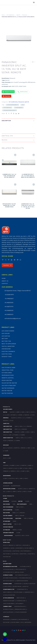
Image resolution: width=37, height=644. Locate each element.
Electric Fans (7, 354)
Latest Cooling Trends (9, 604)
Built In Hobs (6, 504)
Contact (5, 283)
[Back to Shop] (33, 62)
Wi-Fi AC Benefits (20, 604)
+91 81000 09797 (9, 295)
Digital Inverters (8, 346)
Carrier (18, 412)
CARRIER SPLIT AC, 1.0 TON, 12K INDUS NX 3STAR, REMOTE (9, 176)
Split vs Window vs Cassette (22, 575)
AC (23, 105)
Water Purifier (7, 393)
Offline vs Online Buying (21, 612)
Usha (34, 448)
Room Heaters (7, 380)
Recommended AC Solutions (10, 566)
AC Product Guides (8, 575)
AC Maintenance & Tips (9, 589)
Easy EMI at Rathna (17, 586)
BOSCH (22, 507)
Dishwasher (6, 349)
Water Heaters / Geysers (9, 489)
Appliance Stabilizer (8, 533)
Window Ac (6, 418)
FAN (22, 622)
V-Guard (6, 451)
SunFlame (22, 516)
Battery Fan (6, 341)
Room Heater (6, 486)
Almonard (6, 465)
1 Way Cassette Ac (8, 426)
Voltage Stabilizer (9, 385)
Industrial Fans (8, 370)
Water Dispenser (8, 388)
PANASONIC (22, 513)
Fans (4, 463)
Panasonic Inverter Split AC (10, 110)
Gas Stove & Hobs (7, 551)
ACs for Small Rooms (25, 566)
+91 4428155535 (9, 303)
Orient (29, 448)
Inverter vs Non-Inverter (22, 581)
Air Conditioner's (8, 409)
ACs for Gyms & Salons (8, 569)
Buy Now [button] (6, 96)
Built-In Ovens (6, 554)
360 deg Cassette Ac (8, 438)
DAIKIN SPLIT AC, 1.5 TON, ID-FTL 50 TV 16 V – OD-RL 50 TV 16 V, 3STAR (28, 206)
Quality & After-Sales (8, 612)
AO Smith (5, 478)
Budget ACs (26, 586)
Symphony (23, 448)
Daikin (23, 412)
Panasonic (25, 15)
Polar (26, 468)
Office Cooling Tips (20, 569)
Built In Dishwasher (8, 507)
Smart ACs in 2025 (21, 598)
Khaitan (11, 468)
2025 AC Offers (8, 586)
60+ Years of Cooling (8, 609)
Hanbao (30, 465)
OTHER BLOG (6, 617)
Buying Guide (6, 542)
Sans (15, 524)
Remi (30, 468)
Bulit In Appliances (25, 551)
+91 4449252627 (9, 299)
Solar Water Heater (9, 383)
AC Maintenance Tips (22, 589)
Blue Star (11, 478)
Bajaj (5, 448)
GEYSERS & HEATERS (8, 483)
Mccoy (16, 468)
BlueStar (12, 412)
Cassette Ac (6, 423)
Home (3, 15)
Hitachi (32, 412)
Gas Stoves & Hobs (8, 368)
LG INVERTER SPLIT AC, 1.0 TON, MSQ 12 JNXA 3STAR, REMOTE (28, 176)
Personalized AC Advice (20, 609)
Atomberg (12, 465)
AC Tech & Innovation (8, 598)
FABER (21, 478)
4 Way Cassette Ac (8, 432)
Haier (27, 412)
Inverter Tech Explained (9, 601)
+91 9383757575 (9, 307)
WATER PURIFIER (28, 622)
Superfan (13, 471)
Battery (5, 339)
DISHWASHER (14, 619)
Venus (28, 471)
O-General (20, 415)
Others (5, 498)
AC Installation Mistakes (9, 595)
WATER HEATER (6, 619)
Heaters (12, 548)
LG (18, 513)
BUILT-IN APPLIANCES (23, 619)
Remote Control (8, 378)
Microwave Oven (8, 375)
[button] (3, 126)
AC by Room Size (18, 584)
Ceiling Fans (31, 554)
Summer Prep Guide (29, 592)
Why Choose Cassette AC (9, 581)
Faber (9, 458)
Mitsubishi (13, 415)
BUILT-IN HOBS (6, 622)
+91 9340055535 (9, 310)
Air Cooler (6, 333)
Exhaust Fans (7, 357)
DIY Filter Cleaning (18, 592)
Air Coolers (26, 545)
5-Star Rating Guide (21, 601)
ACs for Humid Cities (8, 572)
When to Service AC (8, 592)
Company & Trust (7, 606)
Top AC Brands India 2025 (25, 578)
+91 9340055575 (9, 314)
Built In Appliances (22, 504)
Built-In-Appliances (9, 344)
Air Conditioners (11, 15)
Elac (4, 491)
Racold (20, 491)
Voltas (33, 415)
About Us (5, 281)
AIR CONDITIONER (7, 564)
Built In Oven (6, 513)
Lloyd (8, 415)
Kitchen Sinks (7, 373)
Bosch (5, 458)
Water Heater (7, 391)
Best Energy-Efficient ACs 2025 (10, 578)
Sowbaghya (6, 471)
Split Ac (5, 412)
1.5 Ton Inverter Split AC (13, 105)
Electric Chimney (28, 548)
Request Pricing (8, 92)
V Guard (23, 471)
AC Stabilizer (6, 530)
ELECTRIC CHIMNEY (15, 622)
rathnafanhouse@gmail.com (13, 318)
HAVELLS (26, 478)
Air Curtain (6, 336)
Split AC (18, 15)
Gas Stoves (18, 518)
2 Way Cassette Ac (8, 429)
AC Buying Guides (7, 584)
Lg (4, 415)
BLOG (5, 561)
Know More (7, 265)
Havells (5, 468)
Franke (14, 521)
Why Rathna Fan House (20, 606)
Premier (14, 530)
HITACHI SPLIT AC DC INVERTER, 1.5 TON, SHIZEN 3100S (9, 205)
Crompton (16, 448)
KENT (17, 478)
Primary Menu (34, 2)
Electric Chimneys (8, 351)
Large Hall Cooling (19, 572)
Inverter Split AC (19, 108)
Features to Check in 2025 (29, 584)
